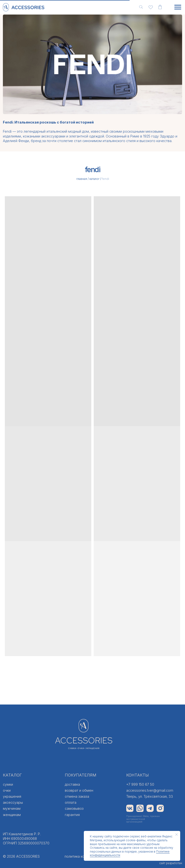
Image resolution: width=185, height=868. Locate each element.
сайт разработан (171, 863)
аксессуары (13, 802)
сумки (8, 784)
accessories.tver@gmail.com (150, 790)
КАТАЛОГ (12, 775)
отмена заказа (77, 796)
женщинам (12, 815)
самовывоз (74, 808)
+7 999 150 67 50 (140, 784)
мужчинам (12, 808)
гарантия (72, 815)
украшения (12, 796)
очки (7, 790)
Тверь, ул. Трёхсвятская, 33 (150, 796)
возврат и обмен (79, 790)
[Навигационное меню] (178, 7)
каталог (94, 179)
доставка (72, 784)
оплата (71, 802)
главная (82, 179)
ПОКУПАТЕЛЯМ (81, 775)
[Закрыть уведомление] (177, 835)
